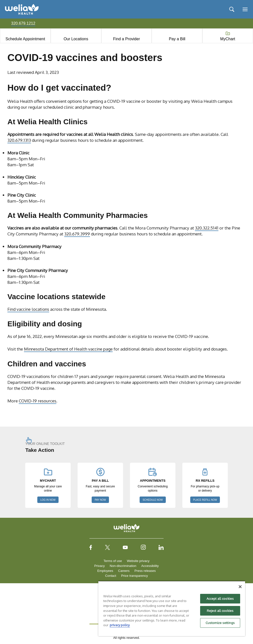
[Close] (240, 587)
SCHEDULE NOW (153, 500)
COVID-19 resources (38, 401)
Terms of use (113, 561)
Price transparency (134, 576)
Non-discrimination (123, 566)
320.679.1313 (19, 140)
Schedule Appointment (25, 39)
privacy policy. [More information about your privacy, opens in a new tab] (120, 625)
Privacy (99, 566)
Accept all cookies (220, 599)
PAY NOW (100, 500)
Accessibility (150, 566)
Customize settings (220, 623)
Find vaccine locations (28, 309)
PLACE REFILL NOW (205, 500)
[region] (172, 608)
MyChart (228, 39)
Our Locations (76, 39)
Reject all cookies (220, 611)
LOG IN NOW (48, 500)
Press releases (145, 571)
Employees (105, 571)
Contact (111, 576)
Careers (124, 571)
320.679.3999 (77, 234)
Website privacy (138, 561)
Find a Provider (127, 39)
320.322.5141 (207, 228)
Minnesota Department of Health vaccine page (68, 349)
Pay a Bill (177, 39)
